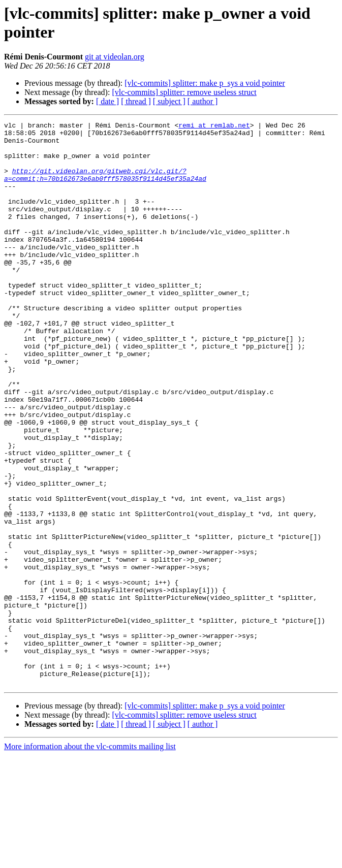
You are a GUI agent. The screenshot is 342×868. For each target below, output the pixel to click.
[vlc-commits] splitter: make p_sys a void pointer (205, 83)
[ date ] (107, 101)
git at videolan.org (115, 57)
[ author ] (203, 101)
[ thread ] (136, 101)
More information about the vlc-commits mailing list (90, 859)
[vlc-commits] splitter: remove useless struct (184, 92)
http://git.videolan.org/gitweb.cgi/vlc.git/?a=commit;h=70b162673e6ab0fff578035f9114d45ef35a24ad (105, 186)
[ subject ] (169, 101)
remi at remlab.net (214, 126)
